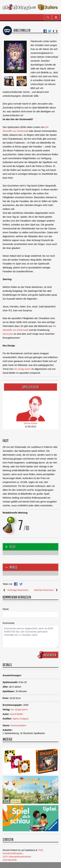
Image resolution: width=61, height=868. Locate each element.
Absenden (48, 655)
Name (6, 609)
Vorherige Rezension (15, 590)
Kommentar (8, 623)
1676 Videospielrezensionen (17, 857)
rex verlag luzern (22, 369)
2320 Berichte (10, 860)
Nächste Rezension (46, 590)
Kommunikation (18, 725)
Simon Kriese (30, 423)
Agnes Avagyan (21, 719)
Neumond (8, 334)
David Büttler (17, 714)
